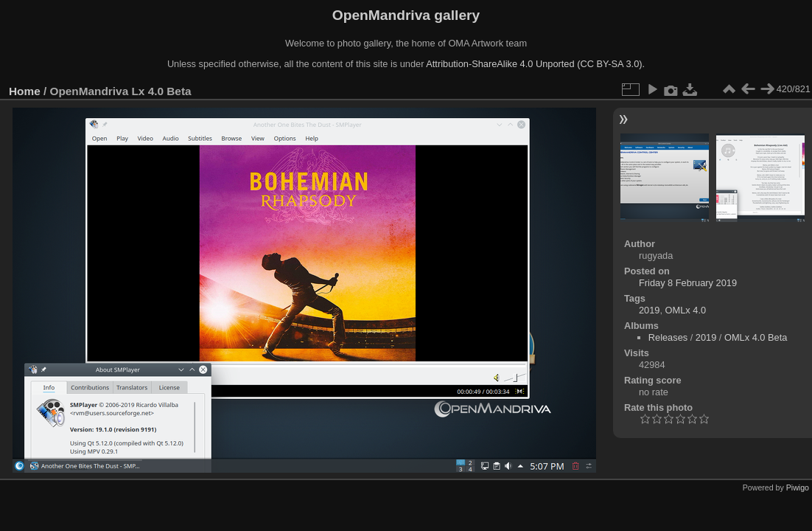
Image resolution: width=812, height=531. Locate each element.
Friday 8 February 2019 (688, 283)
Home (25, 91)
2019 (649, 310)
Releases (668, 337)
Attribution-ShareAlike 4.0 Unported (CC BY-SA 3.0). (535, 64)
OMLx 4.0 (686, 310)
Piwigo (798, 487)
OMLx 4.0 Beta (756, 337)
